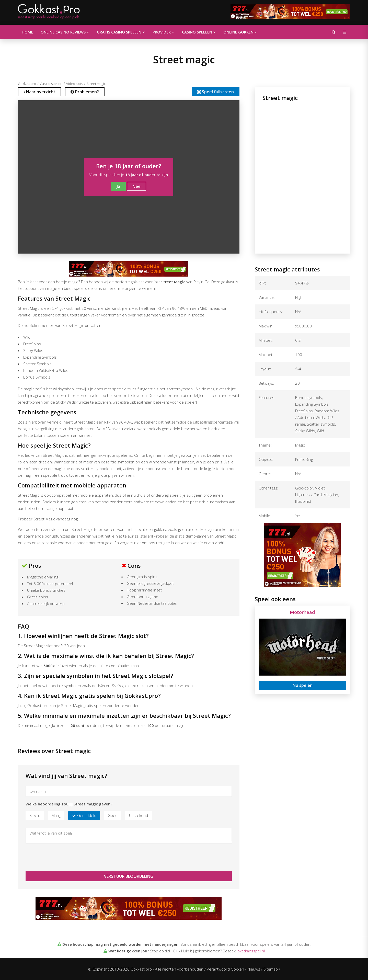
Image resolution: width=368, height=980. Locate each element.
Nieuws (254, 969)
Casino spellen (199, 32)
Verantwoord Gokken (225, 969)
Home (27, 32)
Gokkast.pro (27, 84)
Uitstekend (139, 815)
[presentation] (64, 857)
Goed (113, 815)
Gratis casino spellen (121, 32)
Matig (56, 815)
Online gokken (240, 32)
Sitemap (271, 969)
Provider (163, 32)
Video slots (74, 84)
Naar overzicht (39, 92)
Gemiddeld (87, 815)
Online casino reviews (65, 32)
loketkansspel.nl (251, 951)
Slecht (35, 815)
